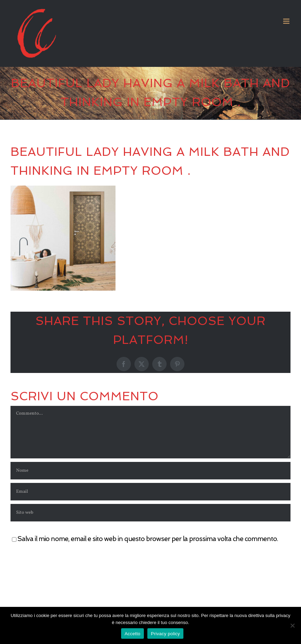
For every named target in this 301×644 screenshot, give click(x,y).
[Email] (150, 492)
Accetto (132, 634)
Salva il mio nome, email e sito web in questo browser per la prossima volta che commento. (148, 539)
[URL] (150, 513)
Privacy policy (165, 634)
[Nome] (150, 471)
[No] (292, 625)
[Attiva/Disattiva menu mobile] (287, 21)
